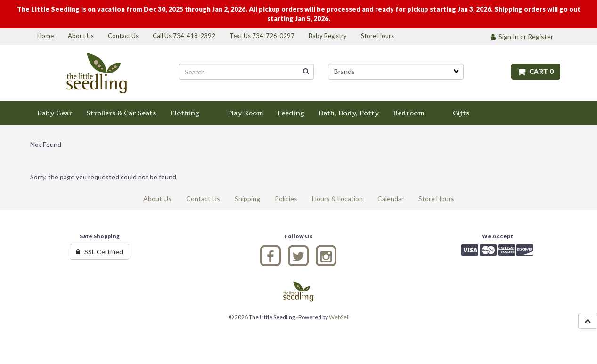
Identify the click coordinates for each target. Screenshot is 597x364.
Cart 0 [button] (536, 71)
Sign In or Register (522, 36)
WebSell (339, 317)
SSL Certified (99, 252)
